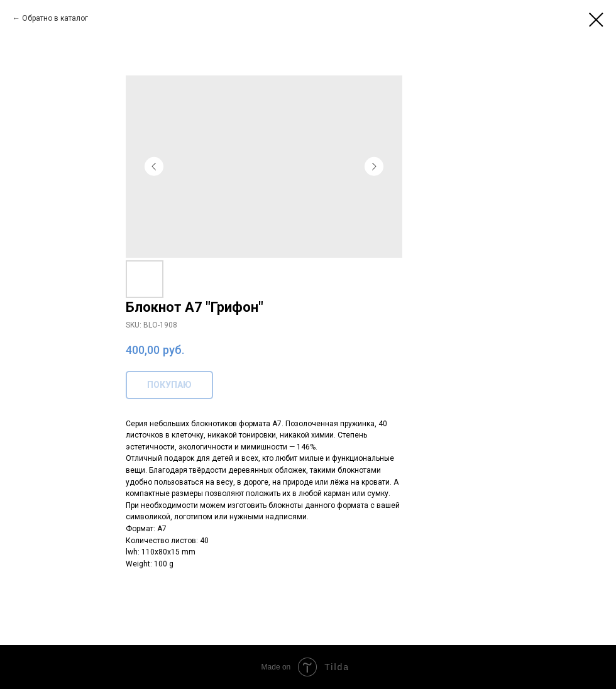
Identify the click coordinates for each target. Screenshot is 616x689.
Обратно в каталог (55, 18)
